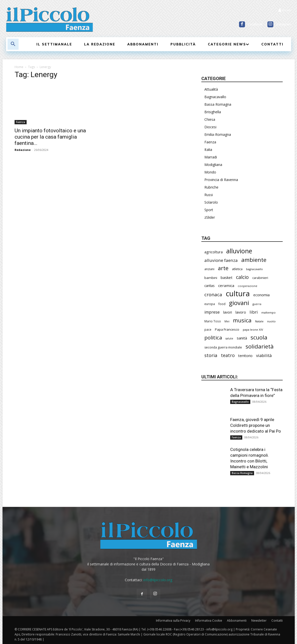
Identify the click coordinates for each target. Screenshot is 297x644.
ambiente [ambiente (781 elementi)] (254, 260)
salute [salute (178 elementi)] (229, 338)
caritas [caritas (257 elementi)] (210, 286)
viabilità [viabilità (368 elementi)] (264, 355)
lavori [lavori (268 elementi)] (228, 312)
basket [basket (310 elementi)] (227, 277)
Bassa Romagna (218, 104)
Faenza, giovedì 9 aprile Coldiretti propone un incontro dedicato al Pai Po (256, 425)
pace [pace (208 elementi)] (208, 329)
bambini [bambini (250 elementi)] (211, 278)
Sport (209, 210)
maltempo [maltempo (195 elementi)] (269, 312)
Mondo (210, 172)
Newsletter (259, 621)
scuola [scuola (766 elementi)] (259, 337)
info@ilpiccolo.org (158, 580)
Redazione (23, 150)
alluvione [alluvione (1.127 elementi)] (239, 251)
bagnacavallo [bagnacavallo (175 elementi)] (254, 269)
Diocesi (210, 127)
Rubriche (211, 187)
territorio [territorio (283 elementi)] (245, 356)
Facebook (255, 24)
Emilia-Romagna (218, 134)
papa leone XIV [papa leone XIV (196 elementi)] (253, 330)
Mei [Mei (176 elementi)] (227, 321)
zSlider (210, 217)
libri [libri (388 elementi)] (254, 312)
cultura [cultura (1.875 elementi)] (238, 294)
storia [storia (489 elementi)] (211, 355)
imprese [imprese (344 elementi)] (212, 312)
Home (19, 67)
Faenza (21, 122)
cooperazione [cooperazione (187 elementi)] (248, 286)
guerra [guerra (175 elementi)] (257, 304)
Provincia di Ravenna (221, 180)
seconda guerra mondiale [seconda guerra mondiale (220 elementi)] (223, 347)
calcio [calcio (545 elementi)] (242, 277)
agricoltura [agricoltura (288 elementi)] (214, 252)
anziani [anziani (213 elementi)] (209, 269)
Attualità (211, 89)
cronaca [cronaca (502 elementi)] (213, 295)
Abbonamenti (237, 621)
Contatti (277, 621)
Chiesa (210, 119)
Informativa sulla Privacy (173, 621)
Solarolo (211, 202)
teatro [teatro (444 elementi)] (228, 355)
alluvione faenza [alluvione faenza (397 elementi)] (221, 260)
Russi (209, 195)
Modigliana (213, 165)
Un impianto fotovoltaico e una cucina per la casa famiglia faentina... (50, 137)
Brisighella (213, 112)
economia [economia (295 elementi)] (261, 295)
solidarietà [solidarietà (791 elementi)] (260, 346)
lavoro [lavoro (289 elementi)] (241, 312)
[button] (13, 44)
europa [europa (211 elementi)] (210, 304)
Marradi (211, 157)
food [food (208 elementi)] (222, 304)
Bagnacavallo (215, 97)
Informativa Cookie (209, 621)
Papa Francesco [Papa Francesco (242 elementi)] (227, 329)
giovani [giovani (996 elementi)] (239, 303)
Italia (208, 150)
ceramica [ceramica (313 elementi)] (226, 285)
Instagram (284, 24)
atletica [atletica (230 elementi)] (237, 269)
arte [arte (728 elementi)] (223, 268)
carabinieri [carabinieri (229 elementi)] (260, 278)
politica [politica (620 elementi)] (213, 338)
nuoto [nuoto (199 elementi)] (271, 321)
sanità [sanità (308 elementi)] (242, 338)
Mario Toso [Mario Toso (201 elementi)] (213, 321)
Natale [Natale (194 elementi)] (259, 321)
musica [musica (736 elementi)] (242, 320)
